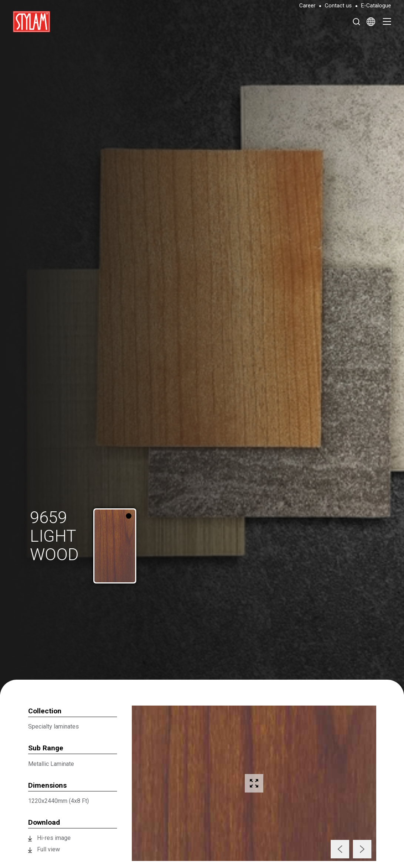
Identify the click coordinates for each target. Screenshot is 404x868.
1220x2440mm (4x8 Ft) (59, 801)
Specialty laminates (54, 726)
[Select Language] (371, 21)
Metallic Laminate (51, 764)
